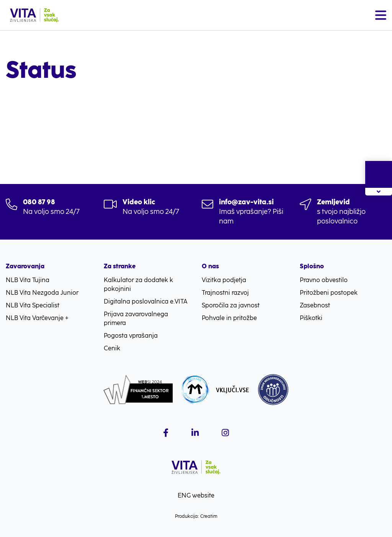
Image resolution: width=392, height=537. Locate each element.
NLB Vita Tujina (28, 280)
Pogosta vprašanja (131, 336)
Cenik (112, 348)
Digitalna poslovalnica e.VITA (146, 301)
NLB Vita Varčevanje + (37, 318)
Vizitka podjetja (224, 280)
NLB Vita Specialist (33, 305)
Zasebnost (315, 305)
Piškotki (311, 318)
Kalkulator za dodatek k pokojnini (138, 284)
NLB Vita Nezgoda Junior (42, 293)
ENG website (196, 495)
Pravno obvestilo (324, 280)
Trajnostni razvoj (225, 293)
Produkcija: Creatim (196, 516)
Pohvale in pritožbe (229, 318)
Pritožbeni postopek (329, 293)
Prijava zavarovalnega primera (136, 319)
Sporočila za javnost (231, 305)
